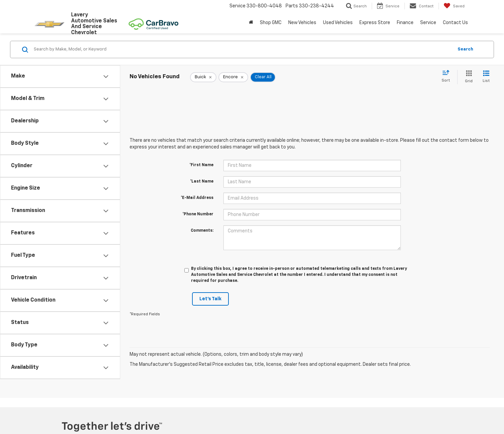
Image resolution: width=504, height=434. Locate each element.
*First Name (201, 165)
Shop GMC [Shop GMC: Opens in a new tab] (271, 23)
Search (465, 49)
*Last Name (202, 182)
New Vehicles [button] (302, 23)
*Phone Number (198, 214)
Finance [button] (405, 23)
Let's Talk (210, 299)
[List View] (486, 77)
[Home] (251, 23)
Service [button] (428, 23)
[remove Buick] (203, 77)
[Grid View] (467, 77)
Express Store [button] (375, 23)
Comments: (202, 231)
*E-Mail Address (197, 198)
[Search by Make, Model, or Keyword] (242, 49)
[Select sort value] (448, 77)
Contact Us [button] (455, 23)
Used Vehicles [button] (338, 23)
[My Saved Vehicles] (454, 6)
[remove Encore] (233, 77)
